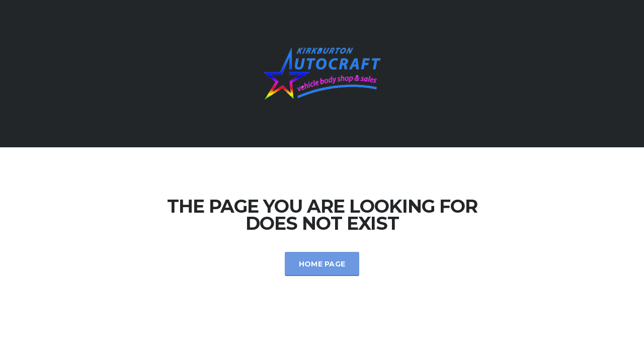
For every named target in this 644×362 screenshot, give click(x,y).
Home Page (322, 264)
